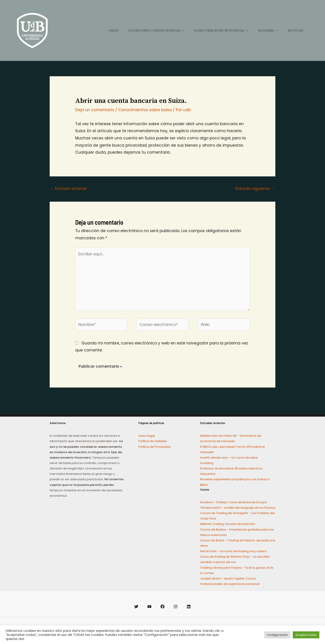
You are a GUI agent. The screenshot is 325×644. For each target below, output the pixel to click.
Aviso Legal (147, 436)
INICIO (106, 30)
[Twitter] (136, 607)
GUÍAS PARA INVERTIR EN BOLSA (217, 30)
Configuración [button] (277, 635)
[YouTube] (149, 607)
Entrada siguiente (255, 189)
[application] (176, 30)
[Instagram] (176, 607)
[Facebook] (162, 607)
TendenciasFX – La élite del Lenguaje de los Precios (238, 508)
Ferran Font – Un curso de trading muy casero (234, 551)
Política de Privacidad (154, 447)
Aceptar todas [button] (306, 635)
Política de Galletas (153, 441)
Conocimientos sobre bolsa (145, 110)
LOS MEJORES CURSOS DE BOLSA (150, 30)
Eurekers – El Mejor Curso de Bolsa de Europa (233, 502)
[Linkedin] (189, 607)
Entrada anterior (68, 189)
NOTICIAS (295, 30)
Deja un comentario (95, 110)
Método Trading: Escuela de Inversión (228, 524)
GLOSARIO (265, 30)
